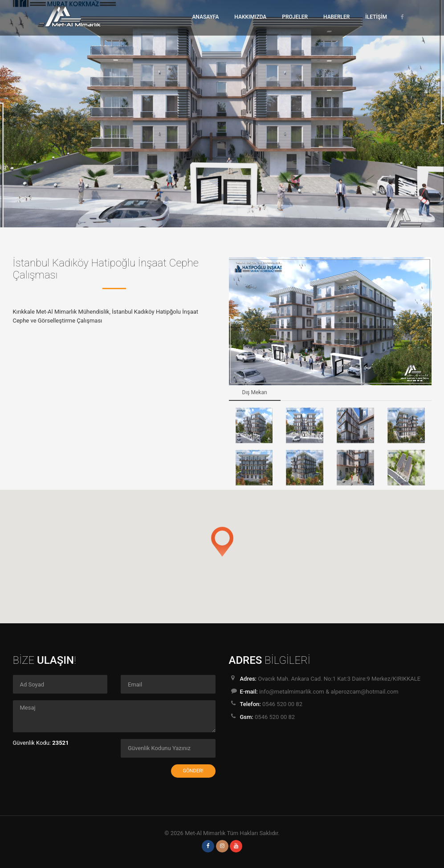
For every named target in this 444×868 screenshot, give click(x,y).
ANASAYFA (205, 17)
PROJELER (295, 17)
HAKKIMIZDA (250, 17)
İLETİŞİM (376, 17)
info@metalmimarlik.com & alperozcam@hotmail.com (329, 692)
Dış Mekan (255, 392)
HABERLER (336, 17)
